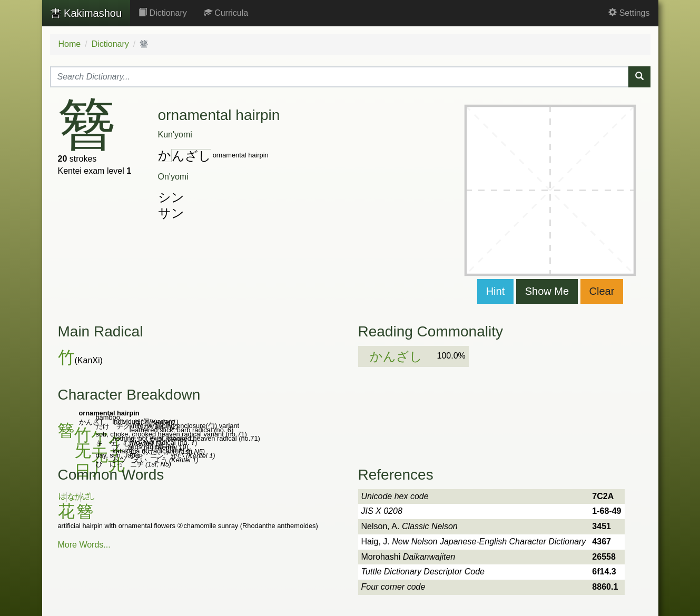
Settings (629, 13)
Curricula (226, 13)
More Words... (84, 545)
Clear (602, 291)
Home (70, 44)
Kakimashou (86, 13)
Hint (496, 291)
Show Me (547, 291)
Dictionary (163, 13)
